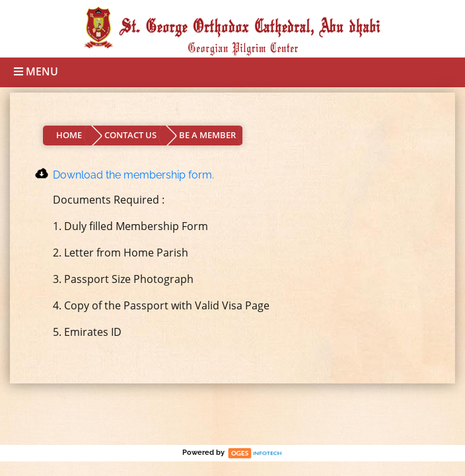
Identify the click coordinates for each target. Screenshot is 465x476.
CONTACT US (130, 135)
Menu (36, 71)
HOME (69, 135)
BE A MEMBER (207, 135)
